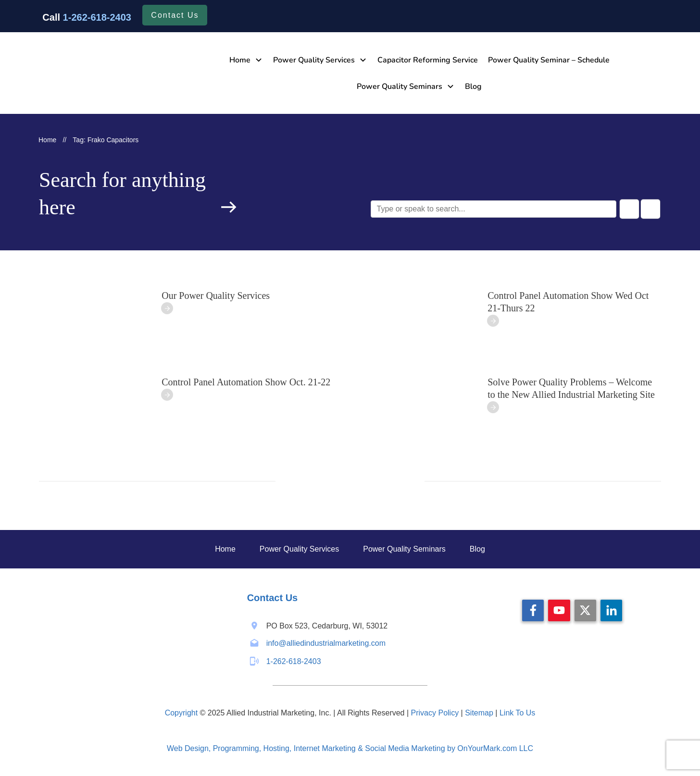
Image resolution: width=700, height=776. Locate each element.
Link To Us (517, 713)
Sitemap (479, 713)
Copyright (181, 713)
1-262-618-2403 (97, 17)
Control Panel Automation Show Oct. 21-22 (246, 382)
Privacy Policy (435, 713)
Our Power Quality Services (216, 296)
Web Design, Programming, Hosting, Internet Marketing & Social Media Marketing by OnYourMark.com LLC (350, 748)
